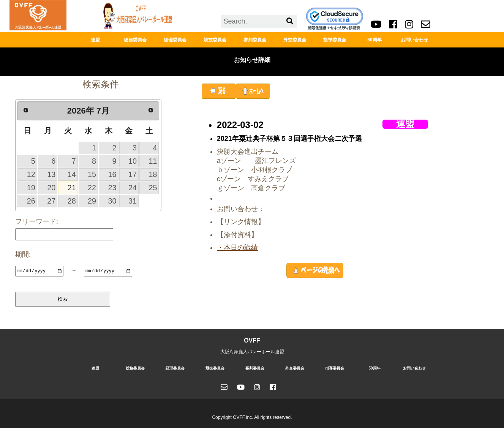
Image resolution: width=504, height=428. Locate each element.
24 (133, 188)
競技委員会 (215, 40)
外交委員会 (295, 40)
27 (51, 201)
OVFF (252, 340)
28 (72, 201)
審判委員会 (255, 40)
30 (112, 201)
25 (153, 188)
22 (92, 188)
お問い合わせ (414, 40)
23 (112, 188)
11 (153, 161)
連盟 (95, 40)
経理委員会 (175, 40)
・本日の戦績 (237, 248)
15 (92, 174)
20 (51, 188)
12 (31, 174)
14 (72, 174)
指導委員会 (335, 40)
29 (92, 201)
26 (31, 201)
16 (112, 174)
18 (153, 174)
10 (133, 161)
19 (31, 188)
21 (72, 188)
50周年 (374, 40)
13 (51, 174)
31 (133, 201)
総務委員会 (135, 40)
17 (133, 174)
